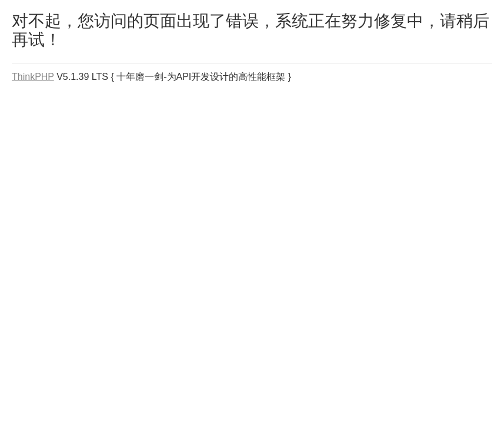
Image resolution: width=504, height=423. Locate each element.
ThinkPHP (33, 77)
